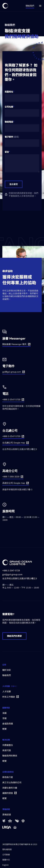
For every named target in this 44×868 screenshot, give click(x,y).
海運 (4, 713)
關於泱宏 (7, 670)
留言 (7, 152)
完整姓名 (9, 92)
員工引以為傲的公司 (12, 782)
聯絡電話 (9, 122)
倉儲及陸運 (8, 724)
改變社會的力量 (10, 788)
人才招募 (7, 691)
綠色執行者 (8, 777)
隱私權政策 (7, 849)
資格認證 (7, 814)
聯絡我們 (7, 675)
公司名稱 (9, 107)
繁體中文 (6, 860)
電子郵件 (9, 137)
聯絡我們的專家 (14, 636)
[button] (39, 6)
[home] (5, 6)
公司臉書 (6, 855)
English (5, 865)
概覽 (4, 729)
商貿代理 (7, 750)
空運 (4, 718)
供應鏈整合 (8, 745)
